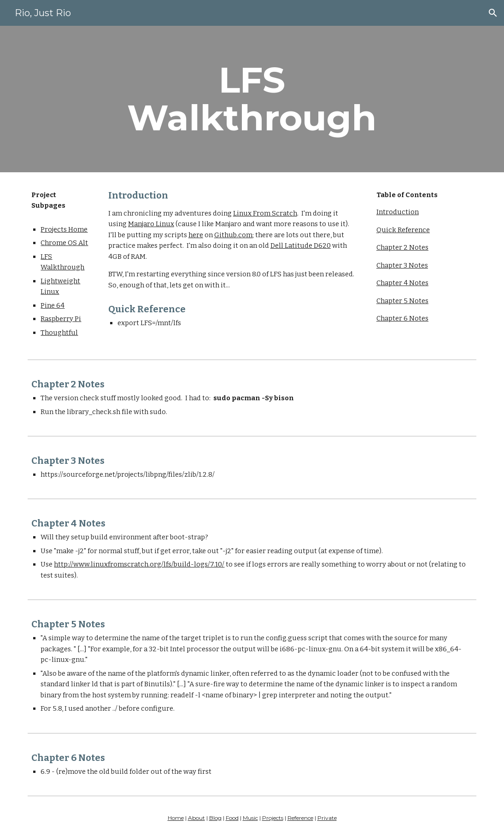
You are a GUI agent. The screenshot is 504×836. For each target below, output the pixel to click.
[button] (493, 13)
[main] (252, 99)
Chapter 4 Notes (402, 283)
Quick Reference (403, 230)
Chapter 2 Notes (402, 247)
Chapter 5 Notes (402, 301)
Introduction (398, 212)
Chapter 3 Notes (402, 265)
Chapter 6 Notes (402, 318)
